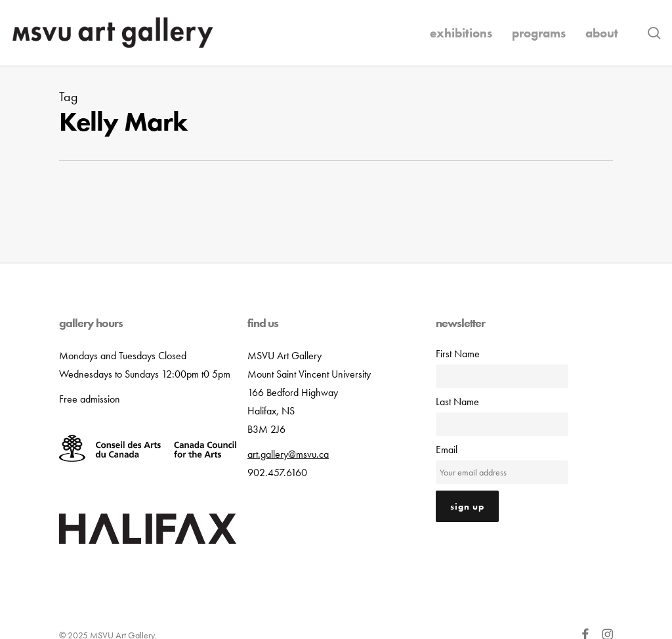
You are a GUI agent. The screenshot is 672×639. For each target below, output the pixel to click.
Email (447, 450)
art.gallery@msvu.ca (288, 454)
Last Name (457, 402)
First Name (458, 354)
